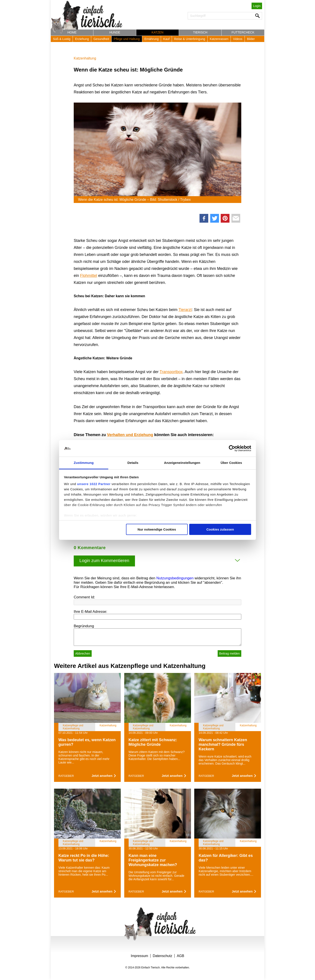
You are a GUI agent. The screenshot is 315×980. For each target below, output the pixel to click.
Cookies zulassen (220, 529)
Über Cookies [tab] (231, 463)
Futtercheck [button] (243, 32)
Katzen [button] (157, 32)
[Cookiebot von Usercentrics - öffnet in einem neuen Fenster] (232, 448)
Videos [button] (238, 39)
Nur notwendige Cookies (157, 529)
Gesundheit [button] (101, 39)
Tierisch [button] (200, 32)
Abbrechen (83, 653)
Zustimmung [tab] (84, 463)
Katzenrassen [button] (219, 39)
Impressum (139, 956)
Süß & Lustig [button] (62, 39)
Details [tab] (133, 463)
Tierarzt (185, 310)
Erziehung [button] (82, 39)
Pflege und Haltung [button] (127, 39)
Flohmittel (89, 276)
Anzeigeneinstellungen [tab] (182, 463)
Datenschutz (162, 956)
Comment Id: (84, 597)
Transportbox (171, 372)
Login (257, 6)
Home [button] (72, 32)
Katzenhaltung (85, 58)
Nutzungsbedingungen (175, 578)
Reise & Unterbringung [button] (190, 39)
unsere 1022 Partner (94, 484)
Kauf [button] (166, 39)
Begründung (84, 626)
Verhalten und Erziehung (130, 435)
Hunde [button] (115, 32)
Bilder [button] (251, 39)
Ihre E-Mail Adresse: (90, 612)
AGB (180, 956)
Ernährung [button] (151, 39)
